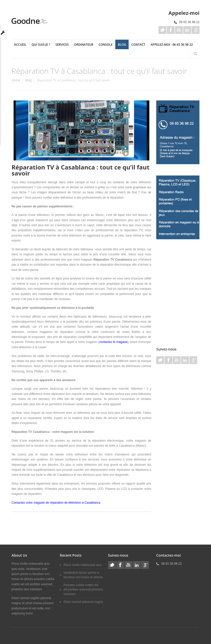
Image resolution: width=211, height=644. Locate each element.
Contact (138, 45)
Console (106, 45)
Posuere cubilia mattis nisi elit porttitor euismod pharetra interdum (83, 590)
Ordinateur (84, 45)
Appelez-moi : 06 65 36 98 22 (172, 45)
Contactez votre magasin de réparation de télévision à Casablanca (56, 503)
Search (195, 53)
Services (62, 45)
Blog (122, 45)
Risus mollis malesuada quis (83, 565)
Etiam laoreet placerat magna (83, 602)
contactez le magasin (114, 342)
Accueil (20, 45)
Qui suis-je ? (41, 45)
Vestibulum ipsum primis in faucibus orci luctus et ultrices (83, 575)
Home (16, 80)
